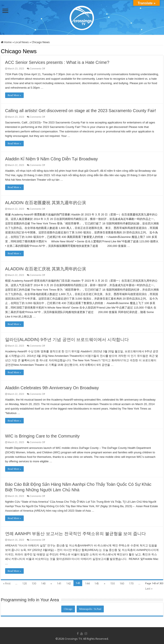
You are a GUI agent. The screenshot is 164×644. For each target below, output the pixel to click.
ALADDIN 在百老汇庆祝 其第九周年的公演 (45, 269)
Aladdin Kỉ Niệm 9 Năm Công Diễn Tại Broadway (51, 159)
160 (122, 583)
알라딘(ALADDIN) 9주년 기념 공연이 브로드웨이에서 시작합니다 (67, 340)
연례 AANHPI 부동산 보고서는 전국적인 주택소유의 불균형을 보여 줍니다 (75, 534)
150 (112, 583)
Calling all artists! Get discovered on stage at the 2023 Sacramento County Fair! (81, 111)
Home (6, 42)
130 (34, 583)
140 (43, 583)
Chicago (68, 609)
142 (68, 583)
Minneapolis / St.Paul (90, 609)
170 (131, 583)
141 (59, 583)
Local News (22, 42)
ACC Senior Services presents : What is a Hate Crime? (57, 62)
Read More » (14, 95)
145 (97, 583)
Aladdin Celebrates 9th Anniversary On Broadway (52, 388)
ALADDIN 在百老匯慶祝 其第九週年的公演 (45, 203)
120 (24, 583)
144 (87, 583)
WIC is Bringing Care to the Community (42, 436)
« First (7, 583)
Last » (149, 588)
